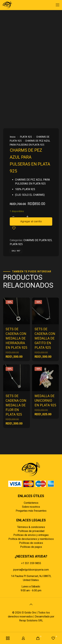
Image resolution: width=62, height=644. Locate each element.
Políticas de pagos (31, 547)
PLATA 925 (26, 137)
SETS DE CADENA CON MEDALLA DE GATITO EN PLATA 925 (45, 338)
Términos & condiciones (31, 527)
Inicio (13, 137)
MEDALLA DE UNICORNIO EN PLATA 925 (45, 401)
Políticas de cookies (31, 543)
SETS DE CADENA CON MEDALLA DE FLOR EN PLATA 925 (16, 405)
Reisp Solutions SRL (31, 620)
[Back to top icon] (31, 604)
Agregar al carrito (31, 221)
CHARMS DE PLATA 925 (38, 240)
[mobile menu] (58, 5)
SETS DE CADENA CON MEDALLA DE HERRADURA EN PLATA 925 (16, 338)
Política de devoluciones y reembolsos (31, 539)
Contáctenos (31, 503)
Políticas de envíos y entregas (31, 535)
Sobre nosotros (31, 507)
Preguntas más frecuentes (31, 511)
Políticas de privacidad (31, 531)
